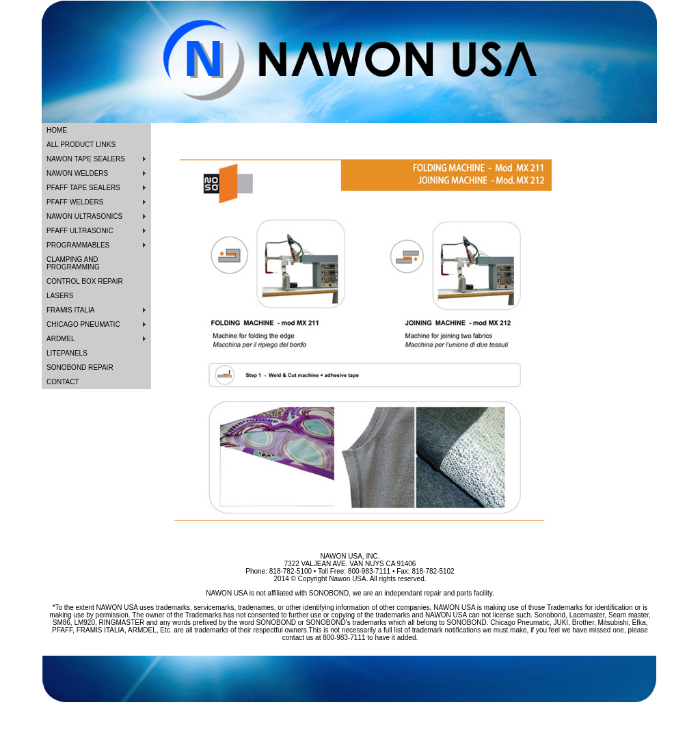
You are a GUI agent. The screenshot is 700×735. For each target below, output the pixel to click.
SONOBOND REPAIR (80, 367)
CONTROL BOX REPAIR (85, 281)
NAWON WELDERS (77, 173)
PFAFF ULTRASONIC (80, 231)
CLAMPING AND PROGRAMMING (73, 263)
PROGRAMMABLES (78, 245)
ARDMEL (61, 339)
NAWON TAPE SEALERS (86, 159)
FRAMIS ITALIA (70, 310)
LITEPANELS (67, 353)
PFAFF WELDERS (75, 202)
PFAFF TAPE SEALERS (83, 188)
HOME (57, 130)
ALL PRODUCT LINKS (81, 145)
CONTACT (63, 382)
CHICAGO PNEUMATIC (83, 324)
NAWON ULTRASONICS (84, 216)
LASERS (60, 296)
